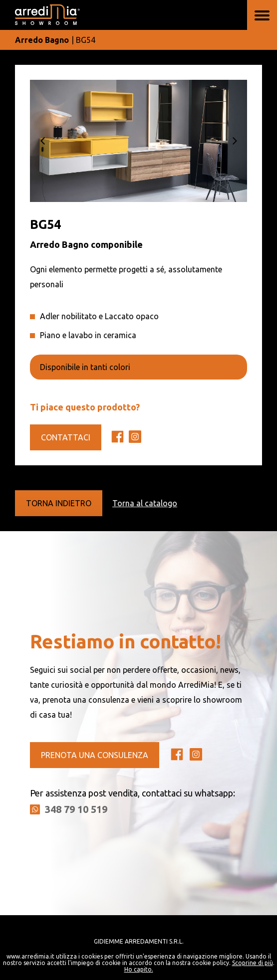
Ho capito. (139, 969)
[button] (42, 141)
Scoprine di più (253, 963)
